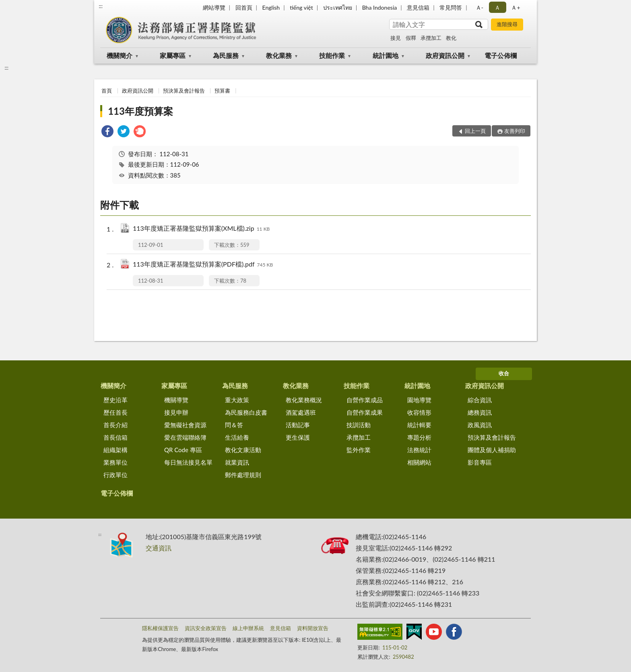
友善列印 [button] (515, 131)
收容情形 (419, 412)
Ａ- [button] (479, 7)
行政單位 (115, 475)
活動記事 (298, 425)
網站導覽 (214, 7)
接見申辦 (176, 412)
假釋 (411, 38)
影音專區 (480, 462)
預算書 (222, 91)
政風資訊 (480, 425)
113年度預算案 (140, 111)
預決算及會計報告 (184, 91)
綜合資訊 (480, 400)
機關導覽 (176, 400)
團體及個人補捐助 (492, 450)
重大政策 (237, 400)
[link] (107, 132)
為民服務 (226, 55)
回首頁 (244, 7)
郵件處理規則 (243, 475)
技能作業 (332, 55)
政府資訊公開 (445, 55)
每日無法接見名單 (188, 462)
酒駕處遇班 (301, 412)
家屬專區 (173, 55)
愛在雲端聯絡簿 (185, 437)
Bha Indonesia (380, 7)
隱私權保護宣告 (160, 628)
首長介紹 (115, 425)
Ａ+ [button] (516, 7)
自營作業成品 (365, 400)
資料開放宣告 (313, 628)
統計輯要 (419, 425)
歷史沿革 (115, 400)
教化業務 (279, 55)
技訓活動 (359, 425)
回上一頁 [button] (475, 131)
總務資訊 (480, 412)
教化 (451, 38)
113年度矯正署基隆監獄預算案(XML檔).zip (201, 229)
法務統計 (419, 450)
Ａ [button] (497, 7)
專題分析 (419, 437)
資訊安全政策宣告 (206, 628)
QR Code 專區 (183, 450)
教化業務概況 (304, 400)
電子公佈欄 (501, 55)
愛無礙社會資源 (185, 425)
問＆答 (234, 425)
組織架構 (115, 450)
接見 (396, 38)
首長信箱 (115, 437)
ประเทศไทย (338, 7)
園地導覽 (419, 400)
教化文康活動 (243, 450)
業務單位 (115, 462)
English (271, 7)
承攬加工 (431, 38)
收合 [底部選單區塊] (504, 373)
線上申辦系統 (248, 628)
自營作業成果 (365, 412)
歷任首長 (115, 412)
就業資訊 (237, 462)
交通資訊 (159, 548)
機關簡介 (120, 55)
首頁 (107, 91)
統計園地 (386, 55)
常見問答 (451, 7)
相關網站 (419, 462)
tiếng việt (301, 7)
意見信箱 (418, 7)
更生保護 (298, 437)
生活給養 (237, 437)
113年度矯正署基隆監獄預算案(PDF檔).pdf (203, 265)
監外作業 (359, 450)
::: (101, 6)
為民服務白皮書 (246, 412)
